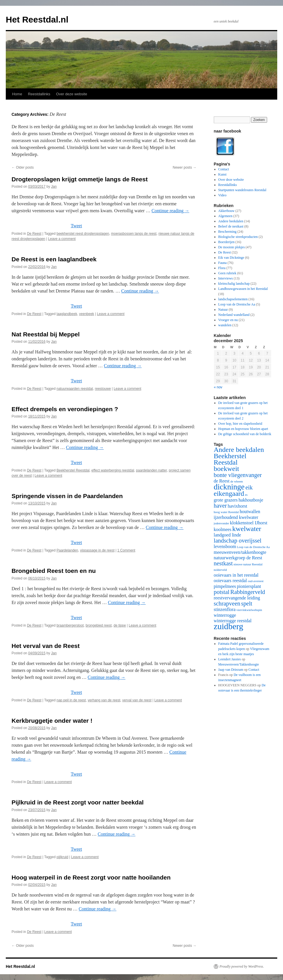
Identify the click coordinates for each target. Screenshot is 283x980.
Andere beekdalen (231, 221)
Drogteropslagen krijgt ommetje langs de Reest (80, 179)
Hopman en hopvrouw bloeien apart (243, 429)
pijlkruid (63, 857)
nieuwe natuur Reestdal (248, 564)
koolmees (223, 529)
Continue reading (171, 211)
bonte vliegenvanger (238, 475)
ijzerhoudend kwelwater (236, 517)
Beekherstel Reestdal (73, 470)
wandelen (225, 325)
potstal (222, 592)
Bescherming (227, 232)
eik (249, 487)
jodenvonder (221, 523)
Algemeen (225, 216)
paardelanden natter (151, 470)
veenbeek (87, 314)
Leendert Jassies (230, 659)
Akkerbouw (227, 211)
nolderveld (220, 570)
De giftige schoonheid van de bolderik (245, 434)
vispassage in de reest (97, 550)
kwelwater (247, 529)
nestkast (223, 563)
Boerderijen (227, 242)
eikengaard (229, 493)
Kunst (223, 174)
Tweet (76, 226)
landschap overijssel (238, 541)
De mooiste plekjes (232, 247)
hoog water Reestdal (226, 512)
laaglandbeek (67, 314)
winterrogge (225, 615)
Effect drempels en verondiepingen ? (65, 409)
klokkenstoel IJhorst (248, 523)
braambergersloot (70, 625)
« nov (218, 387)
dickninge (229, 487)
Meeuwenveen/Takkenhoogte (239, 664)
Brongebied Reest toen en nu (54, 571)
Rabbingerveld (248, 592)
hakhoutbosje (251, 500)
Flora (222, 268)
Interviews (226, 278)
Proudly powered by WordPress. (242, 966)
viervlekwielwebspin (249, 610)
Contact (224, 169)
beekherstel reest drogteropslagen (83, 234)
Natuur (223, 310)
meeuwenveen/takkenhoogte (240, 552)
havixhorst (237, 506)
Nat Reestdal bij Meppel (46, 334)
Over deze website (72, 94)
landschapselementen (233, 299)
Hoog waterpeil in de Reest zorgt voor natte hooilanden (91, 877)
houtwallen (250, 512)
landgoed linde (227, 535)
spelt (247, 603)
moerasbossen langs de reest (134, 234)
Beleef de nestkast (231, 226)
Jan (54, 187)
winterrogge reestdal (233, 621)
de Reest (222, 481)
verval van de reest (137, 700)
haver (220, 506)
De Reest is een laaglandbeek (54, 259)
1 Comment (126, 550)
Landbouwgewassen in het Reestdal (243, 289)
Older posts (23, 167)
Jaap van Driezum (231, 670)
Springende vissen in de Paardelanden (67, 496)
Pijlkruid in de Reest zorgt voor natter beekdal (78, 802)
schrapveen (227, 603)
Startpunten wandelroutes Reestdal (242, 190)
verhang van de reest (104, 700)
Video (223, 195)
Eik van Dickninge (231, 258)
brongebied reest (98, 625)
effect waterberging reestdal (113, 470)
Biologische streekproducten (238, 237)
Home (17, 94)
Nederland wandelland (234, 315)
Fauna (223, 263)
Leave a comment (62, 239)
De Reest (34, 234)
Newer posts (185, 167)
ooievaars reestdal (230, 581)
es (246, 495)
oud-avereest (256, 581)
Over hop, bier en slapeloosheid (240, 424)
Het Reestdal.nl (37, 19)
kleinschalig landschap (234, 284)
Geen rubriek (227, 273)
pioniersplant (249, 586)
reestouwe (103, 389)
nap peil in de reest (71, 700)
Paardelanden (67, 550)
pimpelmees (225, 586)
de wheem (237, 481)
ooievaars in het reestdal (236, 575)
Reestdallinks (39, 94)
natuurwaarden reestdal (75, 389)
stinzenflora (225, 609)
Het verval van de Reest (46, 646)
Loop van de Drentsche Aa (237, 304)
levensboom (225, 546)
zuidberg (228, 626)
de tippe (120, 625)
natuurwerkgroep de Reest (238, 558)
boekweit (226, 469)
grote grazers (226, 500)
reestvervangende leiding (237, 598)
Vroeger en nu (228, 320)
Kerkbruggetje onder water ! (52, 721)
